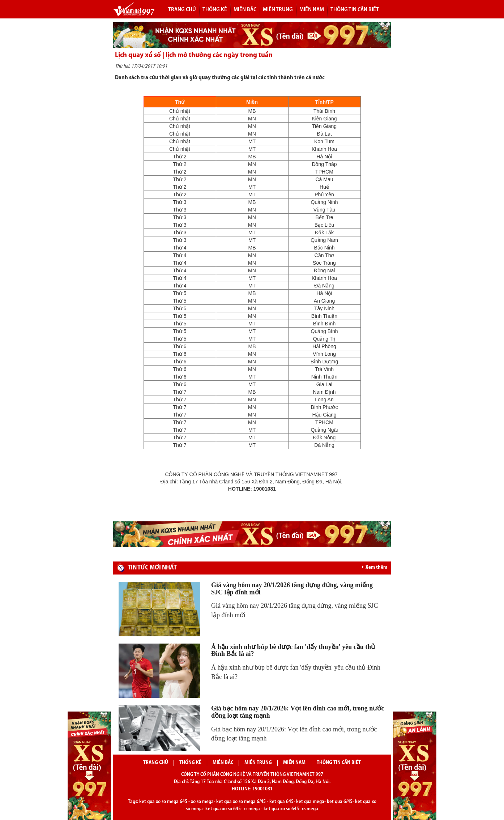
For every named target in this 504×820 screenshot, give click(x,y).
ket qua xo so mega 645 (163, 802)
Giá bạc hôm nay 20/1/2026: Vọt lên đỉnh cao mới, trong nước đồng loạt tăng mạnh (298, 712)
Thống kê (215, 10)
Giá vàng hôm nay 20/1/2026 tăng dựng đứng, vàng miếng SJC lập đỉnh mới (292, 589)
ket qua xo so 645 (223, 809)
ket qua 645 (281, 802)
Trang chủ (182, 10)
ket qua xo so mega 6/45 (241, 802)
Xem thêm (375, 567)
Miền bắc (245, 10)
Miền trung (278, 10)
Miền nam (312, 10)
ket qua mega (310, 802)
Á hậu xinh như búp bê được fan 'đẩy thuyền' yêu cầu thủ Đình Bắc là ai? (293, 650)
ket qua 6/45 (340, 802)
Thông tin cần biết (355, 10)
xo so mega (202, 802)
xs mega (252, 809)
